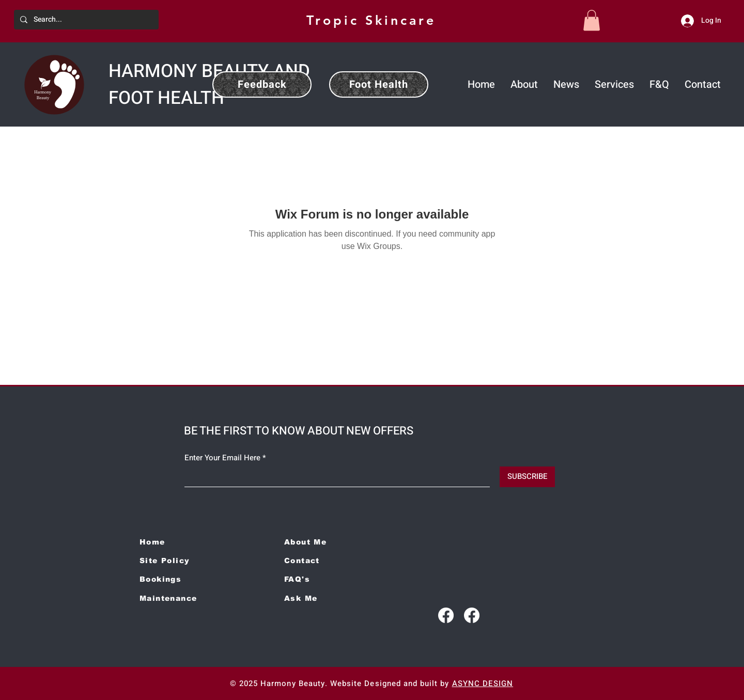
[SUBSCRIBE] (527, 477)
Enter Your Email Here (222, 458)
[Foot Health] (379, 84)
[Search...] (85, 20)
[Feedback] (262, 84)
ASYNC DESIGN (483, 683)
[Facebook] (446, 615)
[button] (592, 20)
